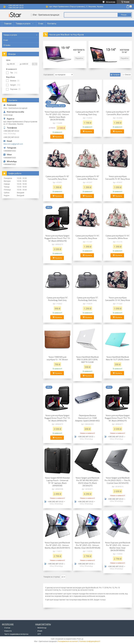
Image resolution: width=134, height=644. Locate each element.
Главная (8, 24)
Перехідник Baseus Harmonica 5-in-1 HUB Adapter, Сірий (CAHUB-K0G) (87, 418)
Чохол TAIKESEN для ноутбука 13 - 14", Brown (57, 358)
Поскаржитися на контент (68, 641)
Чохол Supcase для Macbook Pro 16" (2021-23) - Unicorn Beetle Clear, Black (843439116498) (57, 116)
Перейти (79, 58)
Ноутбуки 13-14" (124, 51)
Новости (8, 631)
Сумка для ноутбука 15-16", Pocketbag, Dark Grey (87, 113)
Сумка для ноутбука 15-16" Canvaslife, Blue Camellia (118, 113)
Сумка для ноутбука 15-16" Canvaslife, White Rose (87, 178)
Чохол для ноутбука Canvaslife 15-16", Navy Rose (118, 178)
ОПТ (39, 634)
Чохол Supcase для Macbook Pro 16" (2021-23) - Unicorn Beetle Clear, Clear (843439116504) (118, 546)
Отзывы (7, 45)
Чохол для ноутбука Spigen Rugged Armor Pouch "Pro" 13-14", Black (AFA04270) (57, 238)
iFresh (40, 631)
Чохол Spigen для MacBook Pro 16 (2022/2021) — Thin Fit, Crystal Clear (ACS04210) (118, 480)
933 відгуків (111, 2)
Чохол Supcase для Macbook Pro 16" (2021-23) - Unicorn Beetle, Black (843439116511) (57, 545)
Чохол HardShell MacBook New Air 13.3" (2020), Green (118, 358)
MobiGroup (42, 628)
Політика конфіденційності (90, 641)
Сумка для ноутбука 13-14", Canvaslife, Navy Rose (87, 237)
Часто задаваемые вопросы (16, 634)
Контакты (52, 24)
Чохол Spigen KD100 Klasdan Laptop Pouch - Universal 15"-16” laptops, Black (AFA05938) (57, 482)
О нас (41, 24)
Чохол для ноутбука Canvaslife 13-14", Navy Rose (118, 299)
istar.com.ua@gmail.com (13, 144)
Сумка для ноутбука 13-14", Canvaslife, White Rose (118, 237)
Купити (59, 137)
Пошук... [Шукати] (124, 15)
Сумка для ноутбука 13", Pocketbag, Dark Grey (88, 299)
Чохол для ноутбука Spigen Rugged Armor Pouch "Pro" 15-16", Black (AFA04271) (118, 418)
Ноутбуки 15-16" (79, 51)
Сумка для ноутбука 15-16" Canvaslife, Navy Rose (57, 178)
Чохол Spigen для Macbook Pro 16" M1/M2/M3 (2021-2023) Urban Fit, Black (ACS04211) (87, 482)
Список (128, 75)
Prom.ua (80, 639)
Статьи (7, 628)
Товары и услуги (23, 24)
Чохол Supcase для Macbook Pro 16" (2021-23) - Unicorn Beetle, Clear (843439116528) (87, 545)
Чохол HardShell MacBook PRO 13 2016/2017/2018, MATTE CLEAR (87, 359)
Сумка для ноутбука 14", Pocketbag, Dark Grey (57, 299)
